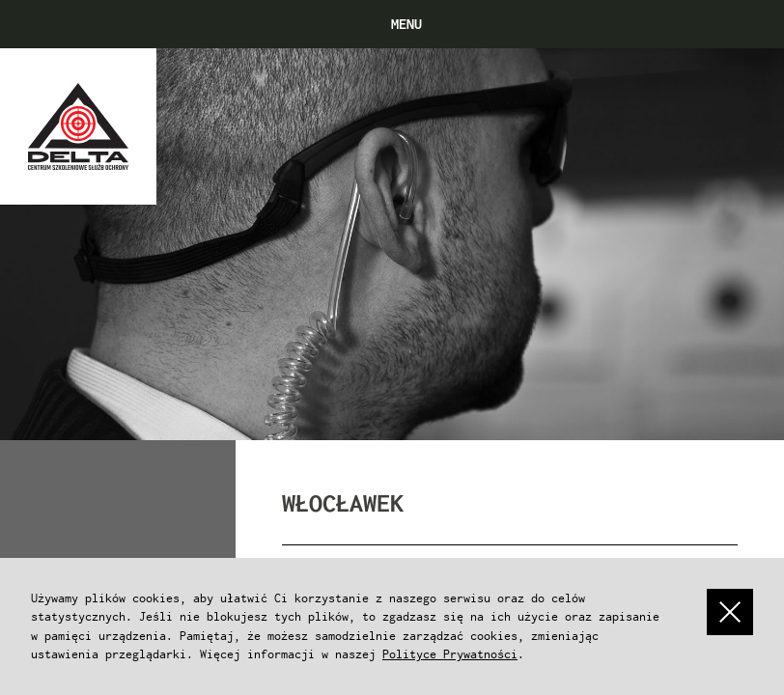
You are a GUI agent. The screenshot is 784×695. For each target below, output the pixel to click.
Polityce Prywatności (450, 654)
